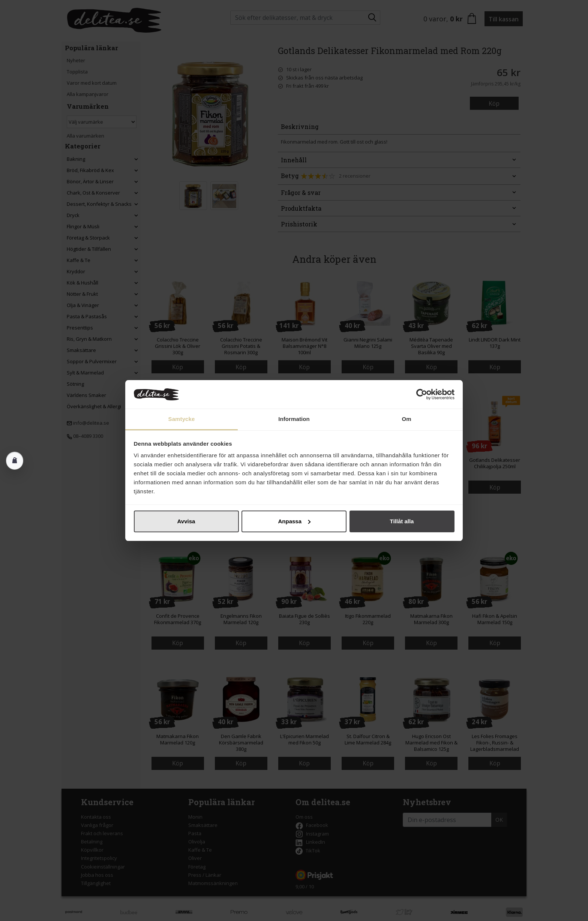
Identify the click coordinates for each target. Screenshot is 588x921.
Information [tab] (294, 419)
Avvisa (186, 521)
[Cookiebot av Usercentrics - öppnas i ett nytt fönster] (422, 394)
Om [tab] (406, 419)
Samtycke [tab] (182, 419)
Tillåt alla (402, 521)
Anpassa (294, 521)
